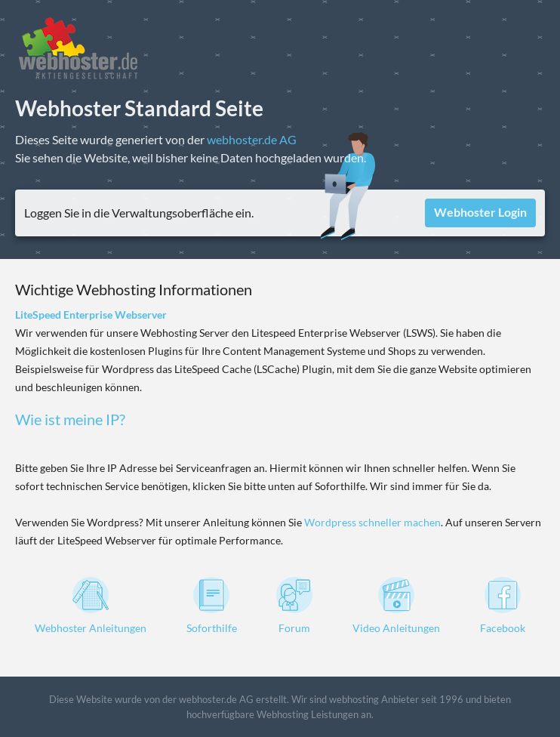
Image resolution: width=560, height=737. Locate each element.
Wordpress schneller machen (372, 522)
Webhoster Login (480, 212)
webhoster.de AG (252, 139)
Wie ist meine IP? (70, 419)
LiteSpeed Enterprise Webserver (91, 315)
